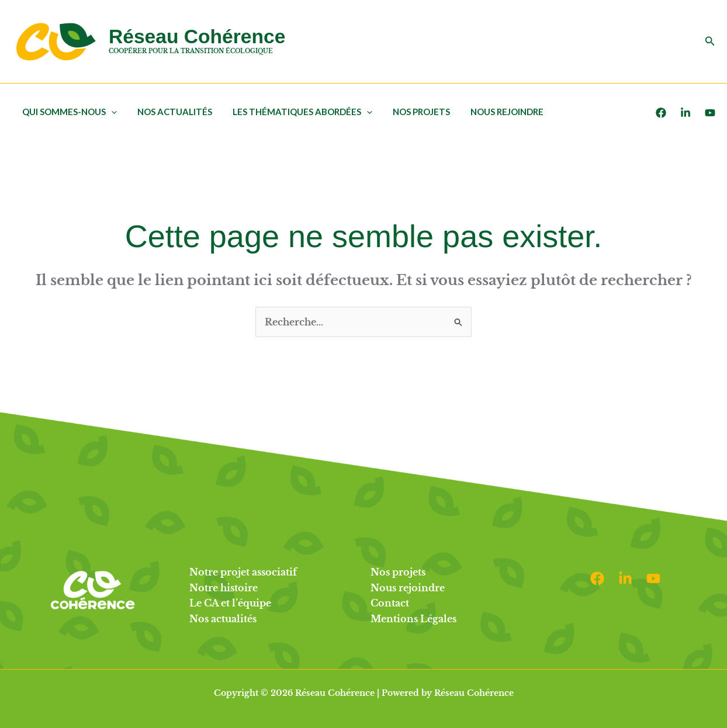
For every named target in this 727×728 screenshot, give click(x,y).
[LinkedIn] (686, 113)
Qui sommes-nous (68, 112)
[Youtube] (710, 113)
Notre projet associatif (243, 572)
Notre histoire (224, 588)
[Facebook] (661, 113)
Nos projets (411, 112)
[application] (110, 112)
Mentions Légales (413, 619)
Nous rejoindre (494, 112)
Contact (390, 603)
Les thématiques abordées (295, 112)
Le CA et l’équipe (230, 603)
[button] (710, 41)
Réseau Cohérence (197, 37)
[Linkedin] (625, 578)
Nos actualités (170, 112)
